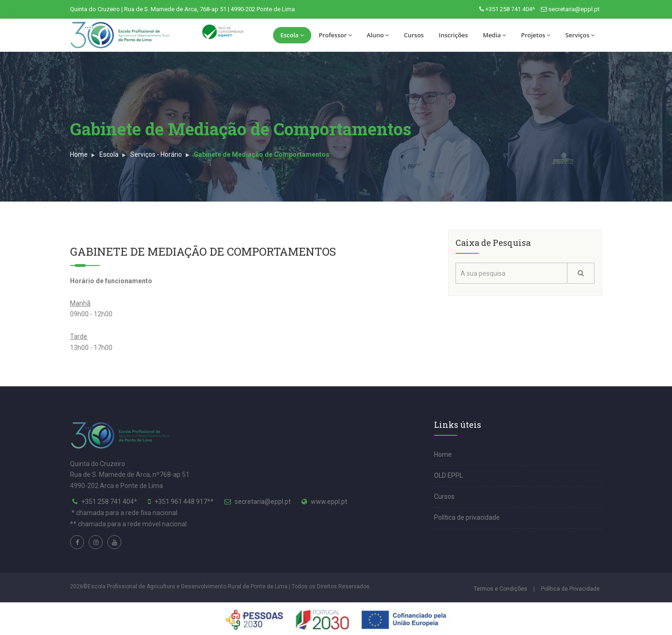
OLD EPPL (448, 475)
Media (495, 35)
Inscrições (453, 35)
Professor (335, 35)
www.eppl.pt (329, 502)
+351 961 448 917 (181, 502)
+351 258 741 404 (108, 502)
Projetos (535, 35)
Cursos (414, 35)
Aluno (378, 35)
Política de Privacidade (570, 589)
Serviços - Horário (156, 154)
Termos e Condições (500, 589)
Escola (292, 35)
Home (79, 154)
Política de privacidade (467, 517)
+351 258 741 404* (510, 9)
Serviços (580, 35)
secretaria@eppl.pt (574, 9)
